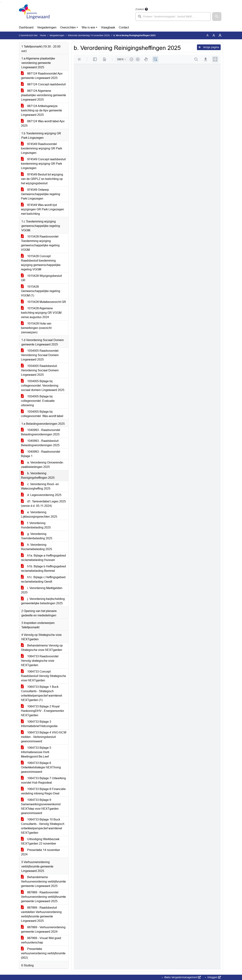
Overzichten (68, 27)
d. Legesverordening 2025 (41, 495)
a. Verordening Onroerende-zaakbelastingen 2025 (42, 465)
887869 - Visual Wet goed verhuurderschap (41, 940)
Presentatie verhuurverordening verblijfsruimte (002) (43, 953)
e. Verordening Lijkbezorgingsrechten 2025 (39, 514)
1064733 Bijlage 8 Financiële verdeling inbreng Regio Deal (43, 791)
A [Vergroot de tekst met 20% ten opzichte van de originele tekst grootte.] (214, 35)
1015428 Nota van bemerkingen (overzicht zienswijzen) (36, 328)
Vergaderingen (47, 27)
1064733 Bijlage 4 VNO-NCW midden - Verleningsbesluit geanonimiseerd (44, 737)
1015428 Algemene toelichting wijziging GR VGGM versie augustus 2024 (41, 313)
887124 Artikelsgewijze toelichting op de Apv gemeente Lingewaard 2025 (41, 110)
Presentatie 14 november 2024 (40, 852)
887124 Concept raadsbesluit (43, 84)
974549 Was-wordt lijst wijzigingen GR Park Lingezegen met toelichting (42, 209)
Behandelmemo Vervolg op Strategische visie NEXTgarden (42, 648)
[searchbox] (173, 17)
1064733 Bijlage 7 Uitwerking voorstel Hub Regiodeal (43, 780)
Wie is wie (88, 27)
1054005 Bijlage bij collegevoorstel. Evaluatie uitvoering (38, 401)
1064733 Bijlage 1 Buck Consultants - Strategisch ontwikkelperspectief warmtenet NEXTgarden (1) (41, 693)
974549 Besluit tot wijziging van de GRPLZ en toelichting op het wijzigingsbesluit (42, 179)
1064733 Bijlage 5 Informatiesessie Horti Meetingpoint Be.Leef (36, 752)
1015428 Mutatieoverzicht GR (43, 302)
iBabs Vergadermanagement (182, 977)
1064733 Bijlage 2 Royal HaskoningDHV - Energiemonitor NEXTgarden (42, 711)
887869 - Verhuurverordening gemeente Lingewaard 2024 (43, 929)
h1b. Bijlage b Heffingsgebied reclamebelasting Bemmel (43, 569)
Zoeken (140, 9)
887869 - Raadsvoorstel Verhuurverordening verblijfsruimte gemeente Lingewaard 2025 (43, 897)
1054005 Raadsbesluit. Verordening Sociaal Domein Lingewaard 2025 (40, 370)
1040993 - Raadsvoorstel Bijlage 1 (41, 454)
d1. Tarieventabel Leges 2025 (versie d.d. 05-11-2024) (43, 504)
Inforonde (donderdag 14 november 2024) (89, 35)
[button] (217, 17)
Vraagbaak (108, 27)
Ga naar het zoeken (0, 2)
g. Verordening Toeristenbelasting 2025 (37, 536)
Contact (124, 27)
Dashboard (26, 27)
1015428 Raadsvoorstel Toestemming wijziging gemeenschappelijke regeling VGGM (40, 243)
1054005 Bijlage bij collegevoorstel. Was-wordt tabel (42, 414)
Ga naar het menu (1, 2)
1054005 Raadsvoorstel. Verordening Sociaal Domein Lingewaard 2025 (40, 355)
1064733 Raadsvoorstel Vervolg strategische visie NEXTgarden (40, 661)
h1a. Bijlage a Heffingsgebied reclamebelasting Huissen (43, 558)
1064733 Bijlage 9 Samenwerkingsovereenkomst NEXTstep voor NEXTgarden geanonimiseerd (41, 806)
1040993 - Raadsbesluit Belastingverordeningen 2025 (40, 443)
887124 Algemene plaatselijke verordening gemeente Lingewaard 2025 (43, 95)
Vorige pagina (209, 47)
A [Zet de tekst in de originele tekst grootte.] (208, 35)
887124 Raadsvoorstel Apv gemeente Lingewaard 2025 (42, 76)
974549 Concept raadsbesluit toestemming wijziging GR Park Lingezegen (43, 164)
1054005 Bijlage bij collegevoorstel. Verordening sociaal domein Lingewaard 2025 (43, 386)
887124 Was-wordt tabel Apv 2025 (43, 123)
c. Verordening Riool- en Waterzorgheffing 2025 (40, 486)
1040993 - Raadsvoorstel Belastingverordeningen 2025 (41, 432)
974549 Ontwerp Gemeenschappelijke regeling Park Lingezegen (41, 194)
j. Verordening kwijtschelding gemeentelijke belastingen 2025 (43, 601)
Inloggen (214, 977)
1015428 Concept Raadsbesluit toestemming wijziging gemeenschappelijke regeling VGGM (41, 263)
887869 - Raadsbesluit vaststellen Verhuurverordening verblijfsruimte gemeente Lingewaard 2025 (41, 914)
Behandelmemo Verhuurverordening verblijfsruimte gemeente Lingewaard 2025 (43, 882)
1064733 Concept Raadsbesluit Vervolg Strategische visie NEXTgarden (43, 676)
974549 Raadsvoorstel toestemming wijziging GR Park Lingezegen (41, 148)
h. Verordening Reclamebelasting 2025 (37, 547)
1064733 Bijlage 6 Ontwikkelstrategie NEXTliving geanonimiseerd (41, 767)
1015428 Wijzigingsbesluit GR (41, 278)
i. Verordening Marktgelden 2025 (42, 590)
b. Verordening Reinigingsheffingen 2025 (38, 475)
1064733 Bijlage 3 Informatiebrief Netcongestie (39, 724)
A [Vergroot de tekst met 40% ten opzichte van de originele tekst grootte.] (220, 35)
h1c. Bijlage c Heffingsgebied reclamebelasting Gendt (43, 579)
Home (43, 35)
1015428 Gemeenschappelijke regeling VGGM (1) (41, 291)
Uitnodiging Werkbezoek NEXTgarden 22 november (40, 841)
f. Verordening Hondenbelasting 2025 (36, 525)
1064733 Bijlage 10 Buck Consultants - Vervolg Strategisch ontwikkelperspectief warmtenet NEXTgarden (43, 826)
